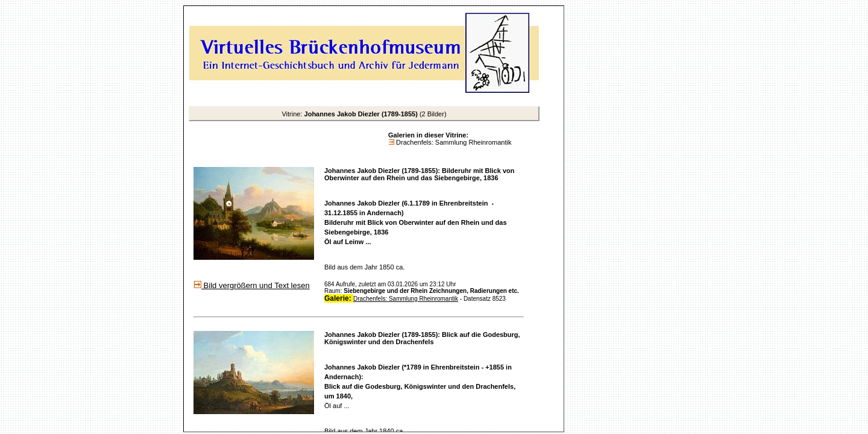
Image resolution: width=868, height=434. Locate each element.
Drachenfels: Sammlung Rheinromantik (453, 142)
